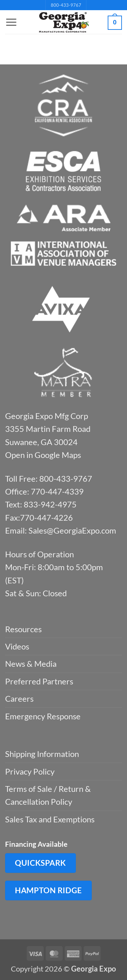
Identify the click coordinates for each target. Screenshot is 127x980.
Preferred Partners (39, 681)
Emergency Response (43, 716)
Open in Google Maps (43, 455)
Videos (17, 646)
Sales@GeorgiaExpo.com (72, 530)
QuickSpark (40, 863)
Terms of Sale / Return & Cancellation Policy (48, 795)
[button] (11, 22)
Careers (19, 698)
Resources (23, 629)
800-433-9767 (66, 5)
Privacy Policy (30, 771)
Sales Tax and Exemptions (50, 819)
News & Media (31, 664)
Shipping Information (42, 754)
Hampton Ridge (48, 890)
